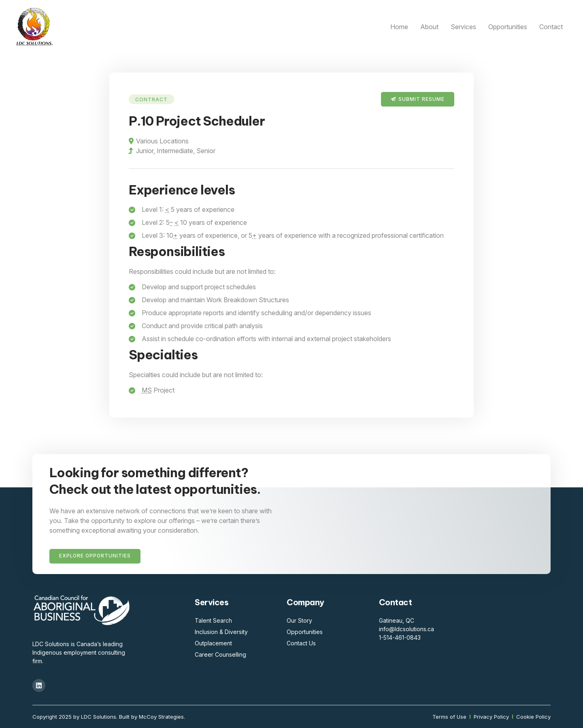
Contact (551, 27)
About (429, 27)
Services (463, 27)
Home (399, 27)
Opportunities (508, 27)
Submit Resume (421, 99)
